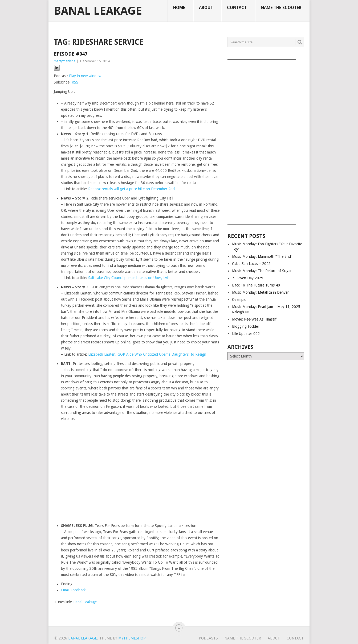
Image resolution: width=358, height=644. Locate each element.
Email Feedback (73, 590)
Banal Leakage (98, 11)
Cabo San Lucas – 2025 (251, 264)
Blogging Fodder (246, 326)
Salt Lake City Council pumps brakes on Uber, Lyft (129, 278)
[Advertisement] (266, 140)
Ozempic (239, 300)
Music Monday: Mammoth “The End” (262, 256)
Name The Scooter (281, 8)
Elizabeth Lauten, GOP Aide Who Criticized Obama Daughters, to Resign (147, 354)
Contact (237, 8)
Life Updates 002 (246, 334)
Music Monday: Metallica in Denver (260, 292)
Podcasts (208, 638)
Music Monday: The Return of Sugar (262, 271)
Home (179, 8)
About (206, 8)
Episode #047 (71, 54)
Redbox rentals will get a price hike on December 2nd (131, 189)
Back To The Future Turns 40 (256, 285)
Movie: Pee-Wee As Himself (254, 319)
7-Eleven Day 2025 (248, 278)
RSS (75, 82)
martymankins (64, 61)
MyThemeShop (132, 638)
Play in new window (85, 76)
